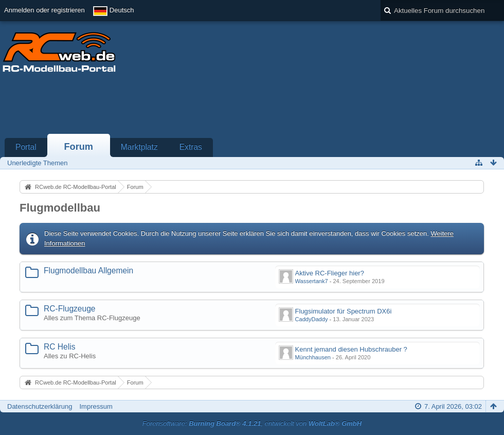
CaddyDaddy (312, 319)
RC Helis (60, 347)
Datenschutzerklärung (40, 406)
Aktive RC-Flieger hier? (330, 273)
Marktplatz (139, 147)
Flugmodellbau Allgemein (88, 271)
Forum (78, 147)
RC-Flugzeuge (70, 309)
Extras (191, 147)
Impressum (96, 406)
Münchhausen (313, 357)
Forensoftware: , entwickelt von (252, 423)
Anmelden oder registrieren (44, 10)
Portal (26, 147)
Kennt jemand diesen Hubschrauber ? (351, 349)
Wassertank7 (312, 281)
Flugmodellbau (60, 208)
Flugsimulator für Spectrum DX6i (344, 311)
